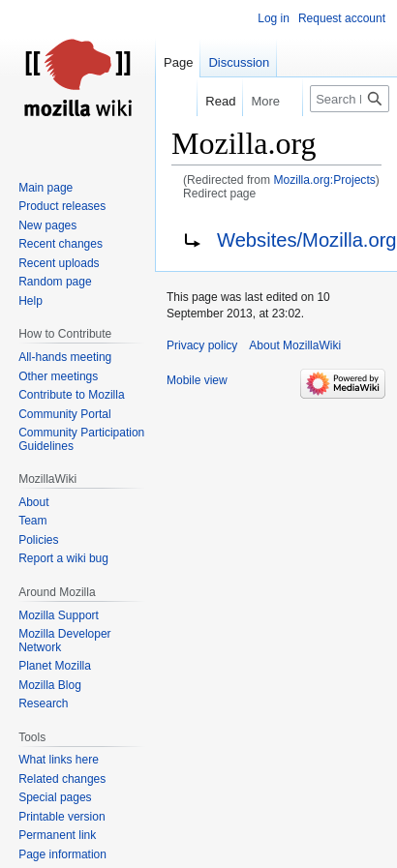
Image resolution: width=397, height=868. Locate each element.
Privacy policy (202, 345)
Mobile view (197, 380)
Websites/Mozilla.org (307, 240)
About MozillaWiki (295, 345)
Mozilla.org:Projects (324, 180)
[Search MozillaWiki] (350, 99)
